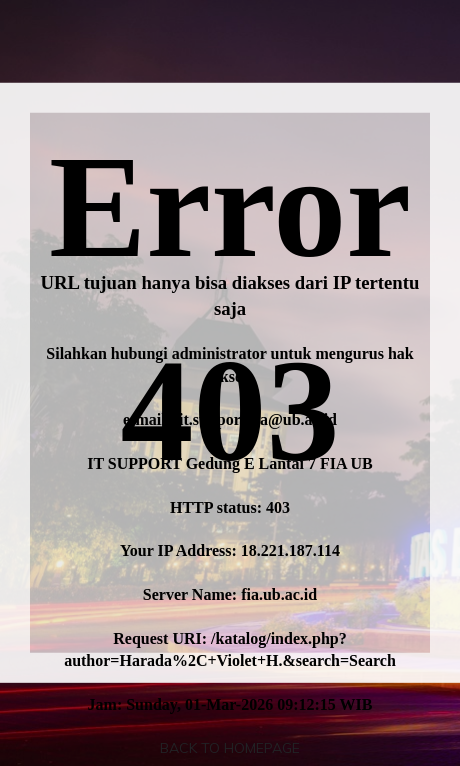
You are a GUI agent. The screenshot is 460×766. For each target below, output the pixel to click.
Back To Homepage (230, 748)
